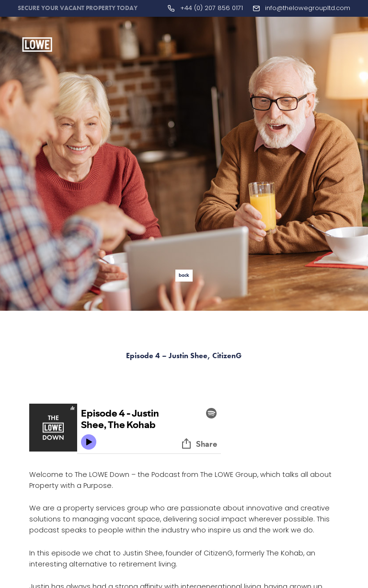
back (184, 275)
